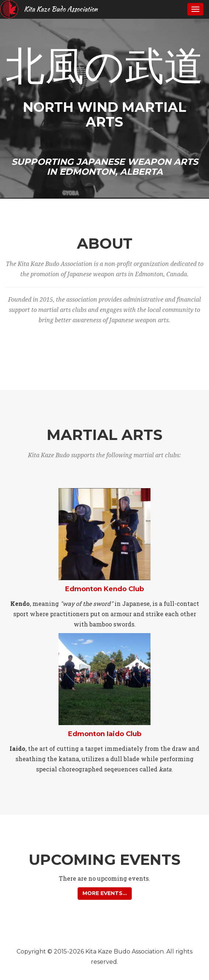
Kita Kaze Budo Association (61, 9)
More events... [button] (105, 893)
